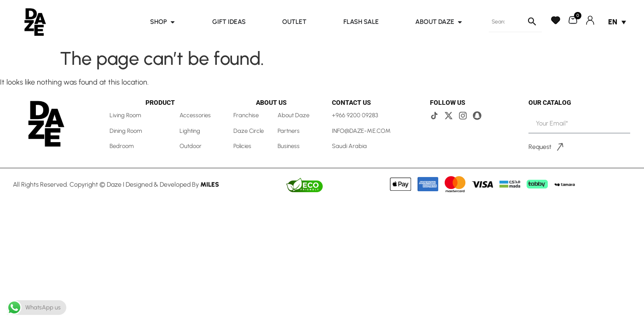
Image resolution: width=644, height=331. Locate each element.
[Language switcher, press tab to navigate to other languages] (617, 22)
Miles (210, 185)
